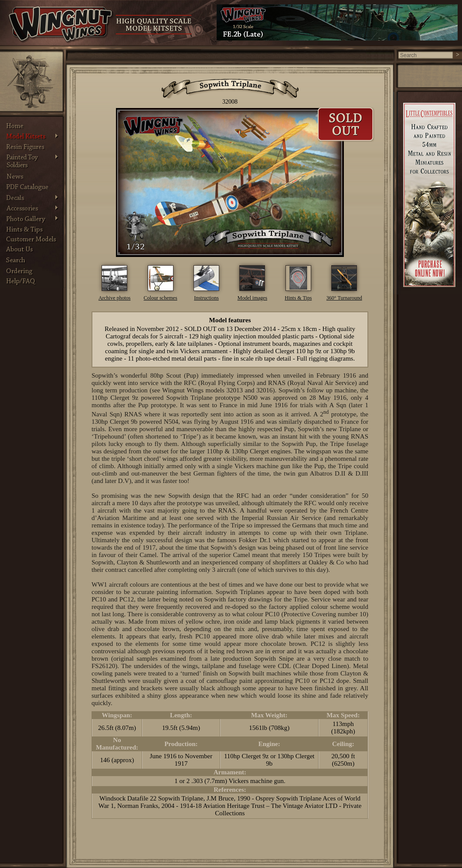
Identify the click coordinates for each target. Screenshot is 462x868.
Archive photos (115, 298)
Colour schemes (161, 298)
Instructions (206, 298)
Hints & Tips (298, 298)
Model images (252, 298)
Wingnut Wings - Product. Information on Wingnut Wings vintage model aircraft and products (61, 25)
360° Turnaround (344, 298)
